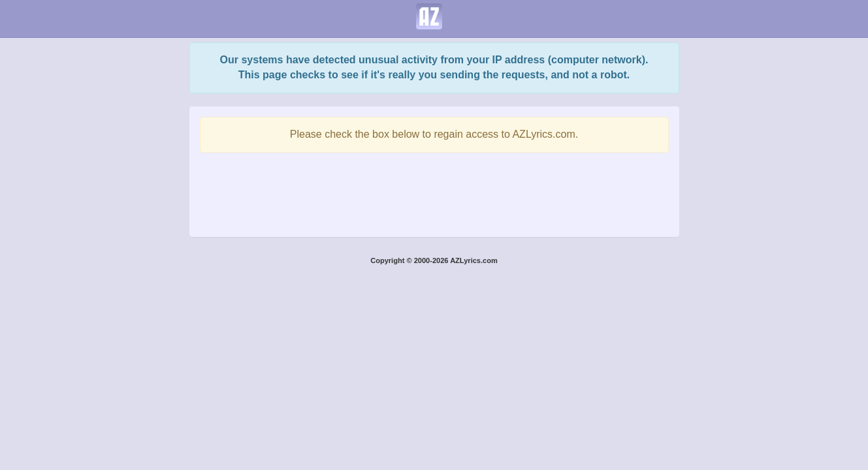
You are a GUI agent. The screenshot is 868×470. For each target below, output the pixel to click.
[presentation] (434, 191)
